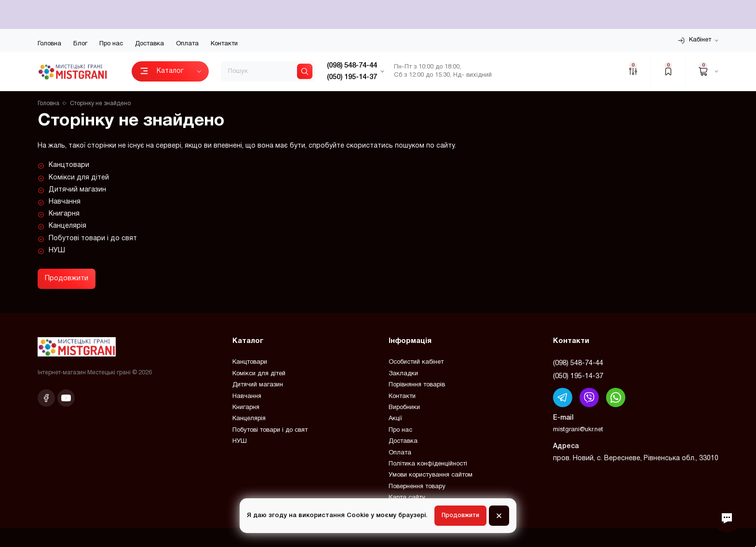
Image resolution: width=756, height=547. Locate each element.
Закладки (403, 374)
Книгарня (64, 214)
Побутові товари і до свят (93, 239)
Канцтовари (69, 165)
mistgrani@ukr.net (578, 430)
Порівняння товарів (417, 385)
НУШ (57, 251)
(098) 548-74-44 (578, 363)
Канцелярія (67, 226)
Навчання (65, 202)
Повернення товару (417, 487)
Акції (395, 419)
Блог (80, 44)
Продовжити (67, 279)
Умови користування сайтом (431, 475)
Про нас (111, 44)
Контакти (224, 44)
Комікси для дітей (79, 178)
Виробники (404, 408)
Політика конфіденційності (428, 464)
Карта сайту (407, 498)
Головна (49, 44)
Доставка (149, 44)
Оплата (187, 44)
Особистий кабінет (416, 362)
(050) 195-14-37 (578, 376)
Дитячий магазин (77, 190)
